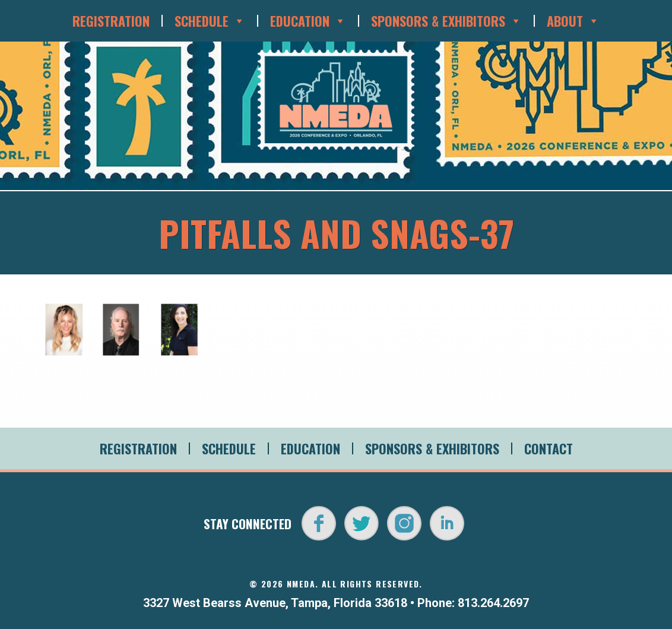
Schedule (210, 21)
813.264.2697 (493, 603)
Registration (111, 21)
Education (308, 21)
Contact (549, 448)
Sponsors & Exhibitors (446, 21)
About (573, 21)
